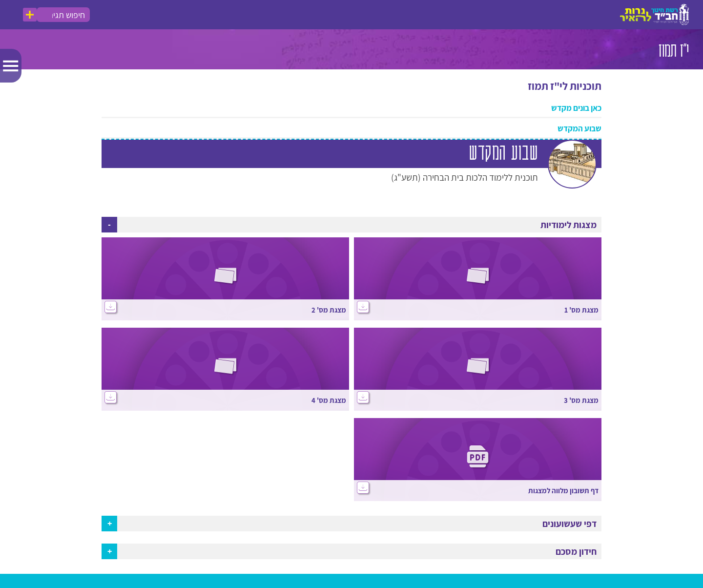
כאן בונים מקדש (576, 108)
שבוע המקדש (579, 129)
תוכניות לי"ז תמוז (565, 86)
